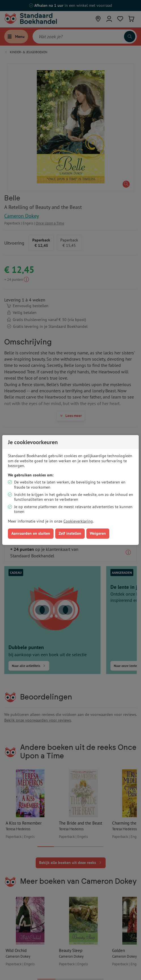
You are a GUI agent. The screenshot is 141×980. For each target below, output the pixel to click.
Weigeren (98, 533)
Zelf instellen (70, 533)
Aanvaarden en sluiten (31, 533)
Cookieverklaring (78, 521)
